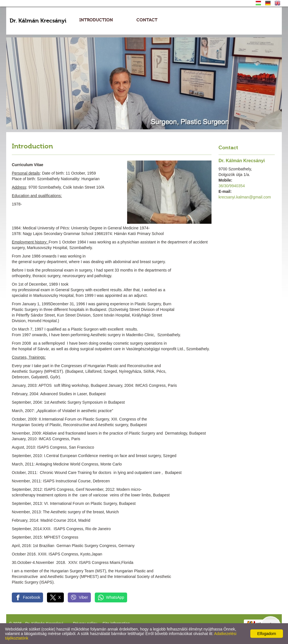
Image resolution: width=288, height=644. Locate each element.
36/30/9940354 (232, 186)
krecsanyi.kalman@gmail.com (245, 197)
